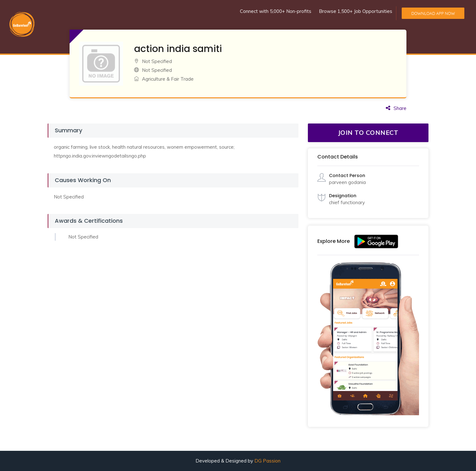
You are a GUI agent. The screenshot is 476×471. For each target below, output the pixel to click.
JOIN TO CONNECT (368, 132)
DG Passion (267, 461)
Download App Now (433, 13)
